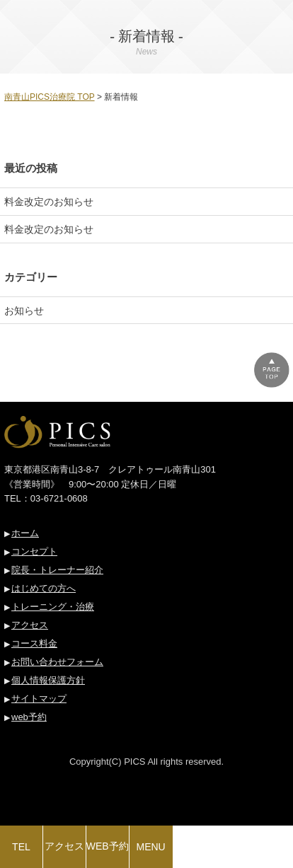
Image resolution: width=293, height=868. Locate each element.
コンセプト (34, 551)
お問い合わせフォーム (57, 662)
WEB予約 (108, 846)
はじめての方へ (44, 588)
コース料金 (34, 643)
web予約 (29, 717)
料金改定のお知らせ (49, 202)
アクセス (30, 625)
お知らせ (24, 311)
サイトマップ (39, 699)
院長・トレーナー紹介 (57, 570)
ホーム (25, 533)
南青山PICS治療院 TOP (50, 97)
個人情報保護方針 (48, 680)
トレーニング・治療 (53, 607)
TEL (21, 847)
